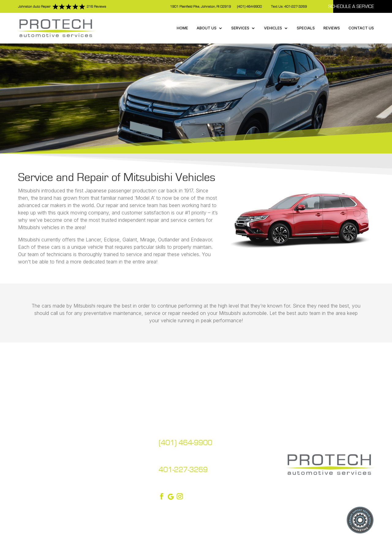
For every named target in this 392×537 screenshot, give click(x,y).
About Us (207, 28)
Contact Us (361, 28)
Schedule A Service (351, 6)
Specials (306, 28)
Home (182, 28)
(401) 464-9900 (249, 7)
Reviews (332, 28)
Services (240, 28)
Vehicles (273, 28)
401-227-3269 (183, 470)
